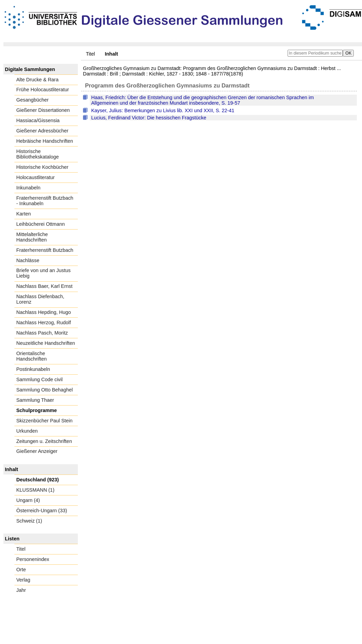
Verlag (23, 580)
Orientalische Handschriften (32, 356)
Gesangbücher (33, 100)
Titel (90, 54)
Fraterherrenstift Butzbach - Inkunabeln (45, 201)
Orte (21, 570)
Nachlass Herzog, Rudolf (44, 323)
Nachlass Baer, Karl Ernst (45, 286)
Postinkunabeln (33, 369)
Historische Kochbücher (43, 167)
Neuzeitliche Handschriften (46, 343)
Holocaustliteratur (36, 177)
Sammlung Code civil (40, 379)
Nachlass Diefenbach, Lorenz (40, 299)
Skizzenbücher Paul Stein (45, 421)
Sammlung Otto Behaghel (45, 390)
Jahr (21, 590)
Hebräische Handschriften (45, 141)
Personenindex (33, 559)
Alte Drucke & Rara (38, 80)
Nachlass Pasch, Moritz (42, 333)
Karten (24, 214)
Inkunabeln (28, 188)
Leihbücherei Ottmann (41, 224)
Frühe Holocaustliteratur (43, 90)
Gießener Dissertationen (43, 110)
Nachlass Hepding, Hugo (44, 312)
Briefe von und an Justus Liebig (44, 273)
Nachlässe (28, 260)
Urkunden (27, 431)
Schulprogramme (37, 410)
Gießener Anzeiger (37, 451)
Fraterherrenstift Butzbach (45, 250)
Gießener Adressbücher (43, 131)
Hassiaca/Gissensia (38, 120)
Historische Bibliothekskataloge (38, 154)
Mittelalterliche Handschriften (32, 237)
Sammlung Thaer (35, 400)
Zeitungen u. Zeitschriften (44, 441)
